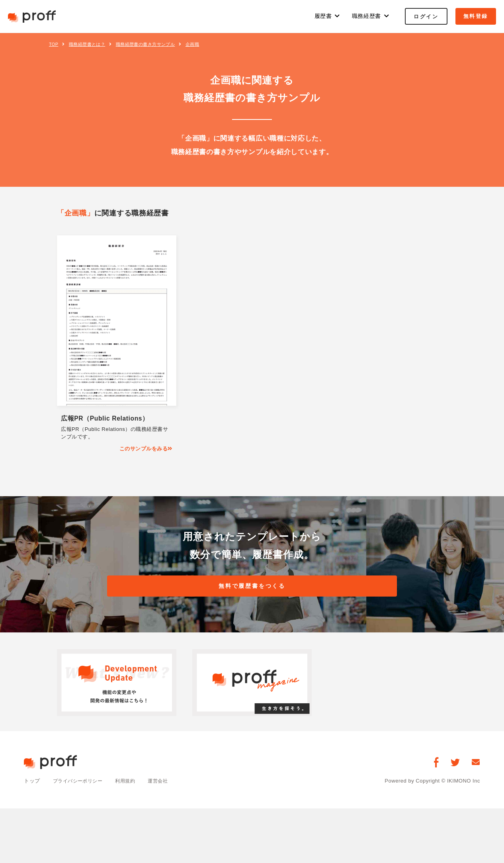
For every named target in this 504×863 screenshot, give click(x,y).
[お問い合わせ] (476, 764)
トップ (32, 783)
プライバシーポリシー (80, 783)
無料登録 (476, 16)
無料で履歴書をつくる (252, 587)
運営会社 (164, 783)
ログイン (426, 17)
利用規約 (130, 783)
